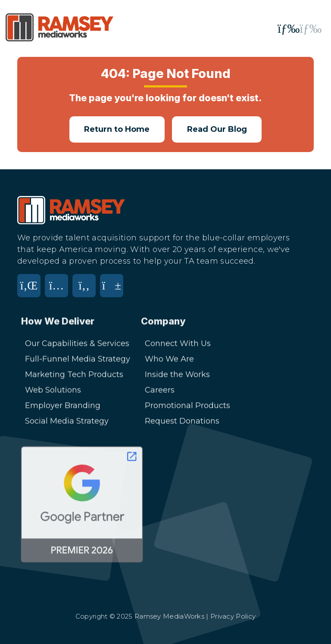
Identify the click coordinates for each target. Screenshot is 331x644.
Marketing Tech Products (74, 377)
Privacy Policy (233, 616)
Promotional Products (187, 408)
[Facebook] (86, 291)
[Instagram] (59, 291)
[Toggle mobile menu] (300, 29)
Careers (160, 393)
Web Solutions (53, 393)
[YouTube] (114, 291)
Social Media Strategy (67, 424)
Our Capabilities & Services (77, 346)
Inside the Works (177, 377)
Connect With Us (178, 346)
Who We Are (169, 362)
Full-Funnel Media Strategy (78, 362)
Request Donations (182, 424)
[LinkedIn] (31, 291)
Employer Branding (63, 408)
